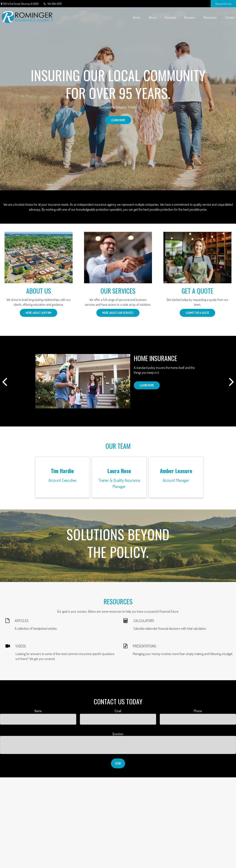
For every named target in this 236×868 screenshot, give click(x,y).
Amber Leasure (176, 471)
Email (118, 711)
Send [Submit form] (118, 763)
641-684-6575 (52, 4)
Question (118, 734)
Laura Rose (119, 471)
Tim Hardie (62, 471)
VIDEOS (21, 646)
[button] (137, 17)
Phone (198, 711)
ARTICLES (22, 621)
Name (38, 711)
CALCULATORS (144, 621)
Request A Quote (223, 4)
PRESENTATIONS (144, 646)
